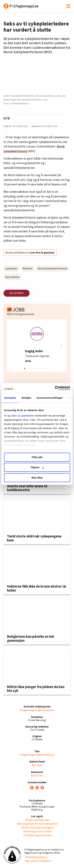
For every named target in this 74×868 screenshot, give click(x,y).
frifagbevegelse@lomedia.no (37, 710)
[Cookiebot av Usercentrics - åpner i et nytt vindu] (55, 388)
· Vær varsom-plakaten (38, 861)
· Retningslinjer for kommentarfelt (37, 824)
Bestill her (37, 776)
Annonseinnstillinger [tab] (50, 398)
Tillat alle (37, 457)
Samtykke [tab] (10, 398)
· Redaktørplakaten (36, 857)
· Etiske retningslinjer (37, 820)
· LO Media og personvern (37, 835)
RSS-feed (37, 765)
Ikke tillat (37, 478)
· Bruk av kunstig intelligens (37, 828)
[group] (37, 346)
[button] (61, 346)
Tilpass (37, 467)
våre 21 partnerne (23, 416)
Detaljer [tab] (26, 398)
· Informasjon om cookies (37, 831)
